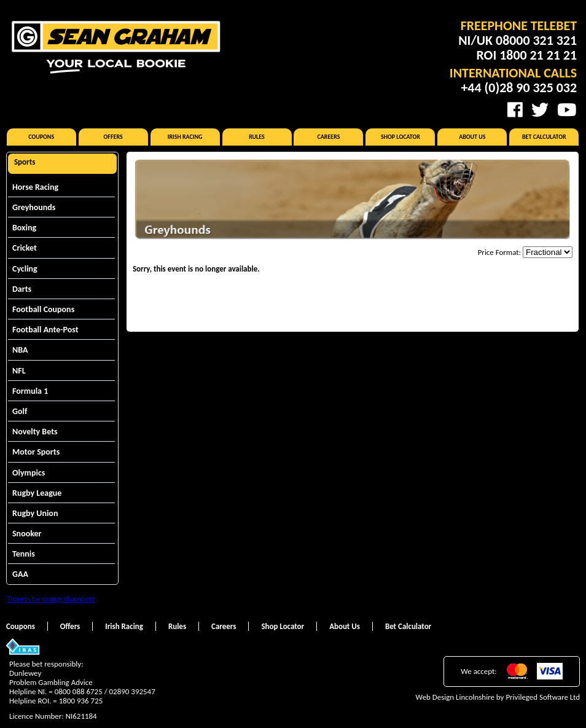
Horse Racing (35, 187)
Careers (328, 137)
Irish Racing (185, 137)
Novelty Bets (35, 432)
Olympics (29, 473)
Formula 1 (30, 391)
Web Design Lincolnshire (455, 697)
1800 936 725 (81, 701)
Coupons (41, 137)
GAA (20, 574)
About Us (472, 137)
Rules (257, 137)
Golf (20, 411)
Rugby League (37, 493)
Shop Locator (400, 137)
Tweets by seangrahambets (51, 599)
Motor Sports (36, 452)
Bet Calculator (544, 137)
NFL (19, 371)
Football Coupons (43, 309)
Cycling (25, 269)
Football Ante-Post (45, 330)
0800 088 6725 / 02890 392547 (105, 691)
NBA (20, 350)
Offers (113, 137)
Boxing (24, 228)
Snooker (27, 534)
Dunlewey (25, 673)
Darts (22, 289)
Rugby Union (35, 513)
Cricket (25, 248)
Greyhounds (34, 207)
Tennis (24, 554)
